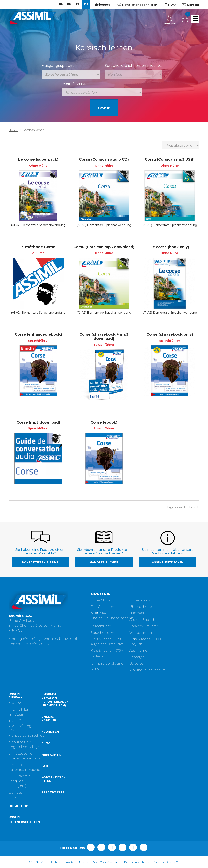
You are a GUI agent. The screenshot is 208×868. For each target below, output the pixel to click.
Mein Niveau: (74, 83)
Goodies (136, 664)
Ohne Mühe (101, 600)
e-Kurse (15, 703)
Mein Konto (51, 755)
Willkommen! (141, 633)
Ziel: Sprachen (102, 607)
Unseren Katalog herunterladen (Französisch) (55, 700)
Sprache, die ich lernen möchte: (133, 66)
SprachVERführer (144, 626)
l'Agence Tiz (173, 862)
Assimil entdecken (168, 562)
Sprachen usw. (102, 633)
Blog (46, 743)
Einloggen (102, 5)
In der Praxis (140, 600)
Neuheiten (50, 732)
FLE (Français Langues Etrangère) (19, 781)
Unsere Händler (49, 719)
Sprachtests (53, 792)
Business (137, 613)
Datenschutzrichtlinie (137, 862)
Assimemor (139, 651)
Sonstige (137, 657)
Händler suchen (104, 562)
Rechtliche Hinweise (63, 862)
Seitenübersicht (37, 862)
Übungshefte (141, 607)
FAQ (45, 766)
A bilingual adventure (148, 670)
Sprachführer (102, 626)
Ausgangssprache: (58, 66)
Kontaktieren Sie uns (40, 562)
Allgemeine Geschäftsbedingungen (99, 862)
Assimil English (142, 620)
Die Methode (19, 806)
